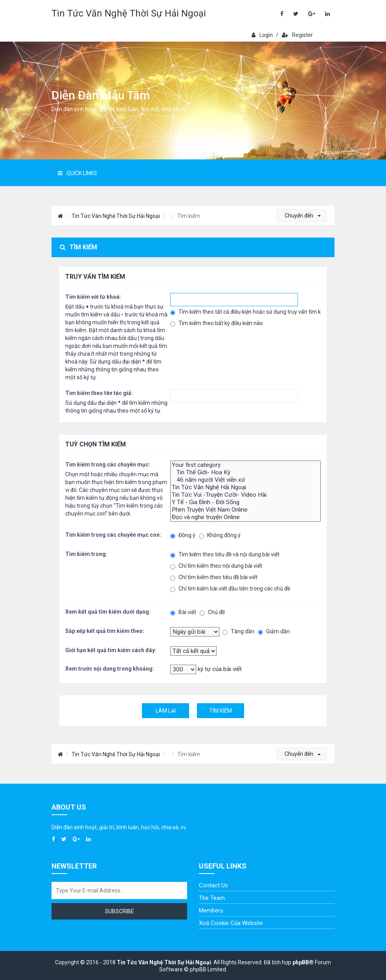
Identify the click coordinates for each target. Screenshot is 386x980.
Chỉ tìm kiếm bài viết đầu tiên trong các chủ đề (230, 589)
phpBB (301, 962)
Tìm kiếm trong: (86, 554)
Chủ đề (212, 612)
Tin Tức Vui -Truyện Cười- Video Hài (246, 495)
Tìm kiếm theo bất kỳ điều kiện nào (217, 323)
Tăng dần (238, 632)
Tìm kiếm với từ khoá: (93, 297)
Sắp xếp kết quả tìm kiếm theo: (105, 631)
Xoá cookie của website (231, 923)
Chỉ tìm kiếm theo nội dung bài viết (216, 566)
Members (211, 911)
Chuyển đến (303, 216)
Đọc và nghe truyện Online (246, 517)
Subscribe (119, 911)
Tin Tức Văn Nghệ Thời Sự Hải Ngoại (129, 13)
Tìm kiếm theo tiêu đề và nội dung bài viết (225, 555)
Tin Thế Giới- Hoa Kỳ (246, 473)
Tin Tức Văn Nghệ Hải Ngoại (246, 487)
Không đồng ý (220, 535)
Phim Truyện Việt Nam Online (246, 510)
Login (262, 35)
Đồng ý (183, 535)
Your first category (246, 465)
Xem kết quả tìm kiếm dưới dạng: (108, 612)
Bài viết (183, 612)
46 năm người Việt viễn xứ (246, 480)
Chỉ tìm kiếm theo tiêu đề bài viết (214, 577)
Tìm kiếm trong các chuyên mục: (108, 464)
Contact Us (213, 885)
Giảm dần (274, 632)
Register (297, 35)
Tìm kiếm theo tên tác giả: (99, 393)
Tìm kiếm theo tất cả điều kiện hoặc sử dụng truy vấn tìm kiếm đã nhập (246, 312)
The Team (212, 898)
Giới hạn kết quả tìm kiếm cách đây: (111, 650)
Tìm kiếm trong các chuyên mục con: (113, 535)
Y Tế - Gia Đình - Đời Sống (246, 502)
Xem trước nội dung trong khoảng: (110, 669)
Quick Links (77, 173)
